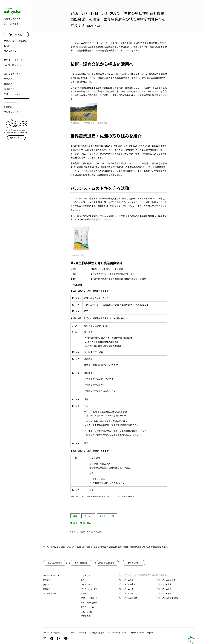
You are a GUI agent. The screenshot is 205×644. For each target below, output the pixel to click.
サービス (85, 594)
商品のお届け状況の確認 (15, 41)
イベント (88, 516)
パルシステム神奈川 (127, 584)
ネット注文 (16, 35)
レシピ (7, 46)
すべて (74, 532)
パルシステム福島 (164, 589)
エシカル (87, 523)
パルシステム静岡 (164, 593)
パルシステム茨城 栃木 (128, 598)
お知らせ (55, 547)
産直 (75, 523)
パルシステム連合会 (51, 633)
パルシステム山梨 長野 (166, 580)
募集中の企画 (94, 532)
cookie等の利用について (118, 633)
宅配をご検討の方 (12, 19)
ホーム (46, 547)
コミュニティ (10, 51)
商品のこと (9, 79)
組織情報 (8, 107)
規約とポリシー (137, 633)
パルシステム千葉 (126, 589)
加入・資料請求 (11, 24)
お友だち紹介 (87, 612)
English (150, 633)
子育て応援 (86, 616)
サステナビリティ (12, 94)
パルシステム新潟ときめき (168, 598)
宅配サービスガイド (13, 60)
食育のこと (9, 84)
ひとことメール (87, 607)
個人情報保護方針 (97, 633)
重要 (83, 532)
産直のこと (9, 89)
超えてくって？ (16, 138)
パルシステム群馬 (164, 584)
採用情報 (83, 633)
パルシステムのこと (13, 74)
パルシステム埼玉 (126, 593)
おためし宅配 (133, 563)
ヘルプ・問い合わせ (13, 65)
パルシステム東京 (126, 580)
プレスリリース (11, 112)
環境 (75, 516)
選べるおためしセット (107, 563)
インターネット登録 (89, 589)
